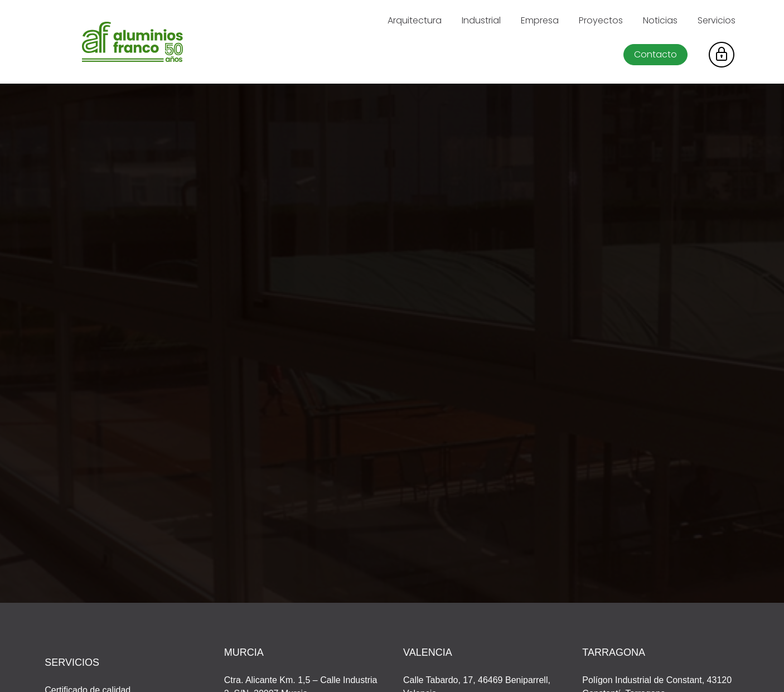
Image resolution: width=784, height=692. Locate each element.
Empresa (540, 20)
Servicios (717, 20)
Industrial (481, 20)
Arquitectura (415, 20)
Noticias (660, 20)
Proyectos (601, 20)
